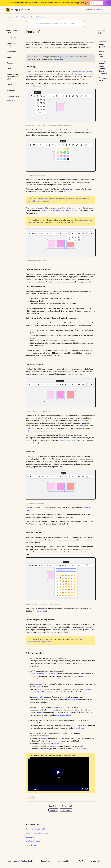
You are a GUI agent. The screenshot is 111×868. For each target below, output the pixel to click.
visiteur (82, 426)
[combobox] (55, 24)
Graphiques (11, 90)
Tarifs (81, 861)
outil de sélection (40, 611)
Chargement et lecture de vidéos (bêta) (13, 77)
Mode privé (30, 837)
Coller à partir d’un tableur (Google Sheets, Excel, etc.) (103, 67)
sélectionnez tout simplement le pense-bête (59, 211)
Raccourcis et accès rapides (36, 829)
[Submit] (28, 24)
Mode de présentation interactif (38, 833)
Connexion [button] (100, 10)
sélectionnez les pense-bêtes (44, 674)
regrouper (49, 692)
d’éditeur (43, 738)
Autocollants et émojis (12, 45)
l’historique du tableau (67, 440)
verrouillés (58, 744)
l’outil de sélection (52, 746)
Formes (9, 85)
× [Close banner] (108, 3)
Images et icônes (13, 96)
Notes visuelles (31, 845)
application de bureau (67, 57)
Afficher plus (10, 101)
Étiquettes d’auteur (103, 80)
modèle (40, 712)
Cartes (9, 69)
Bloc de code (11, 52)
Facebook (27, 797)
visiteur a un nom (32, 431)
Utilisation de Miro (28, 17)
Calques (10, 63)
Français (90, 10)
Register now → (96, 3)
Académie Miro (97, 861)
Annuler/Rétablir (13, 38)
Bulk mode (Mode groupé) (103, 44)
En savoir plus (79, 728)
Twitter (30, 797)
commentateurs (39, 697)
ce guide (67, 192)
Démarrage (103, 37)
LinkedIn (33, 797)
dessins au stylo (39, 684)
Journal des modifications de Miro (21, 861)
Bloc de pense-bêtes (102, 54)
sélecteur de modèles (63, 715)
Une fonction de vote (34, 841)
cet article (82, 749)
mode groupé (52, 710)
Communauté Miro (64, 861)
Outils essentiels (41, 17)
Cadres (9, 57)
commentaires (74, 700)
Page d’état (45, 861)
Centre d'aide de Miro (12, 17)
